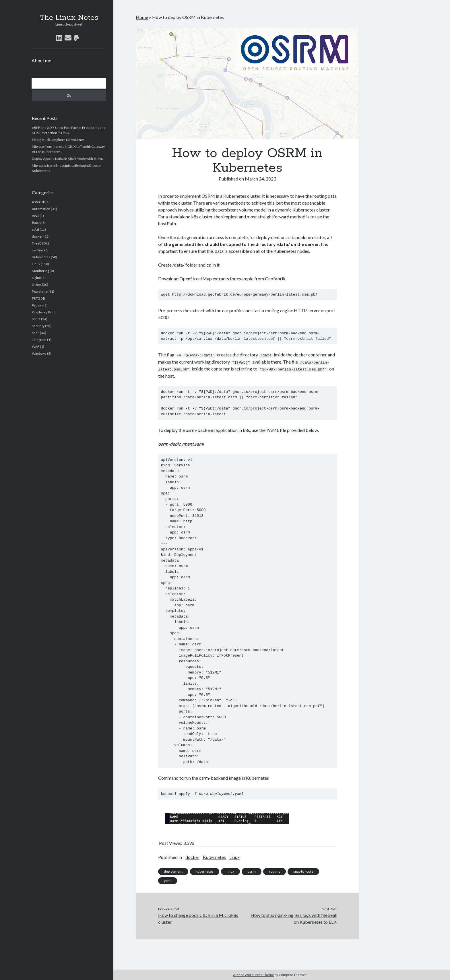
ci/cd (35, 229)
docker (37, 236)
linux (230, 871)
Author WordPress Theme (254, 975)
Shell (36, 333)
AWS (35, 216)
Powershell (41, 291)
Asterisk (38, 202)
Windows (39, 353)
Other (37, 285)
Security (38, 326)
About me (41, 60)
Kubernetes (41, 257)
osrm (252, 871)
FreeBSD (39, 243)
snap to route (303, 871)
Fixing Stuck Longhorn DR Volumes (58, 140)
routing (275, 871)
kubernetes (205, 871)
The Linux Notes (69, 18)
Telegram (39, 340)
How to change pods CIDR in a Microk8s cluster (198, 918)
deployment (173, 871)
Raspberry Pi (41, 312)
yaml (168, 880)
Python (37, 305)
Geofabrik (275, 279)
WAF (36, 347)
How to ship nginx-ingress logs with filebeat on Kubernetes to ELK (294, 918)
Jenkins (38, 250)
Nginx (36, 278)
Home (142, 17)
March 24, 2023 (260, 179)
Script (36, 319)
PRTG (36, 298)
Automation (41, 209)
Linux (36, 264)
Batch (36, 223)
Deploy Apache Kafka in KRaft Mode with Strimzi (68, 159)
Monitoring (40, 271)
